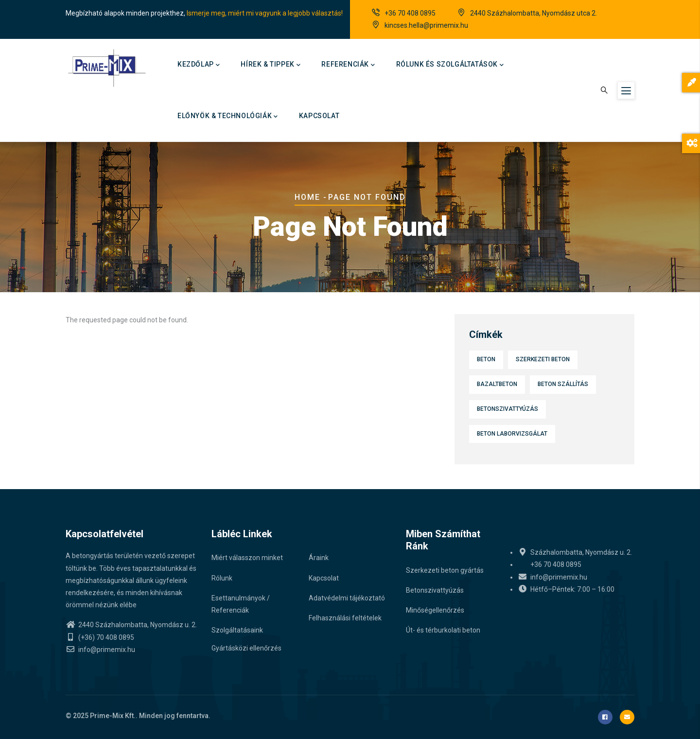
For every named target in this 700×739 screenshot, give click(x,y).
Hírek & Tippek (271, 65)
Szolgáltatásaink (237, 630)
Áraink (319, 558)
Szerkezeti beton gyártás (445, 570)
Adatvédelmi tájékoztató (347, 598)
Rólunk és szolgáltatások (450, 65)
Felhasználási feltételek (345, 618)
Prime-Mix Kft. (113, 716)
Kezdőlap (199, 65)
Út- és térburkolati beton (443, 630)
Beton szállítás (563, 384)
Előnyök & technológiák (228, 117)
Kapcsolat (319, 116)
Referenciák (348, 65)
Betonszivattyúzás (507, 409)
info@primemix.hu (100, 650)
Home (307, 197)
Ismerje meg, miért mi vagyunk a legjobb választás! (265, 13)
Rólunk (222, 578)
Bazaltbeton (497, 384)
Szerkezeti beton (543, 359)
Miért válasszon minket (247, 558)
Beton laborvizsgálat (512, 434)
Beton (486, 359)
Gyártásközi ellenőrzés (246, 648)
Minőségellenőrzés (435, 610)
